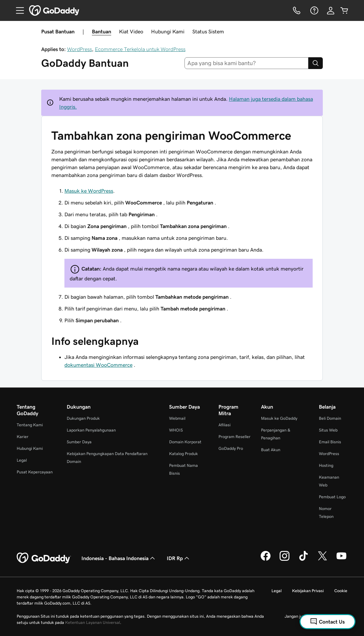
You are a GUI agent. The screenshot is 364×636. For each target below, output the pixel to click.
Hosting (326, 465)
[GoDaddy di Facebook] (266, 560)
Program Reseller (234, 437)
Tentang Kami (30, 425)
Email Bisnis (330, 442)
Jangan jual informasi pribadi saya (316, 616)
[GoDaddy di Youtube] (341, 560)
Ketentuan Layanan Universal (93, 622)
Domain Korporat (185, 442)
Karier (23, 437)
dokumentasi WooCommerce (98, 365)
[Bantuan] (314, 10)
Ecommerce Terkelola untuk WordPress (140, 49)
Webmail (177, 418)
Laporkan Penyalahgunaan (91, 430)
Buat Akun (271, 450)
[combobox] (246, 63)
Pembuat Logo (332, 497)
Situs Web (328, 430)
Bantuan (102, 31)
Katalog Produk (183, 454)
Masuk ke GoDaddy (279, 418)
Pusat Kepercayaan (35, 472)
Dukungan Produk (83, 418)
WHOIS (176, 430)
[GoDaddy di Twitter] (322, 560)
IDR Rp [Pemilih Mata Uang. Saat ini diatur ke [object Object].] (179, 558)
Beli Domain (330, 418)
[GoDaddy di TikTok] (303, 560)
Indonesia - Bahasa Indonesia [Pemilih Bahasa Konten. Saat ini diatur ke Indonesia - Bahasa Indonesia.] (119, 558)
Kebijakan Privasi (308, 591)
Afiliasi (225, 425)
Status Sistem (208, 31)
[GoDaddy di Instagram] (285, 560)
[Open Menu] (17, 10)
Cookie (341, 591)
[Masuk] (331, 10)
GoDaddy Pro (231, 448)
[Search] (316, 63)
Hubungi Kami (168, 31)
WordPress (79, 49)
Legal (22, 460)
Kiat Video (131, 31)
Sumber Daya (79, 442)
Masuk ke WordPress (89, 191)
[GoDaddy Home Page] (44, 558)
